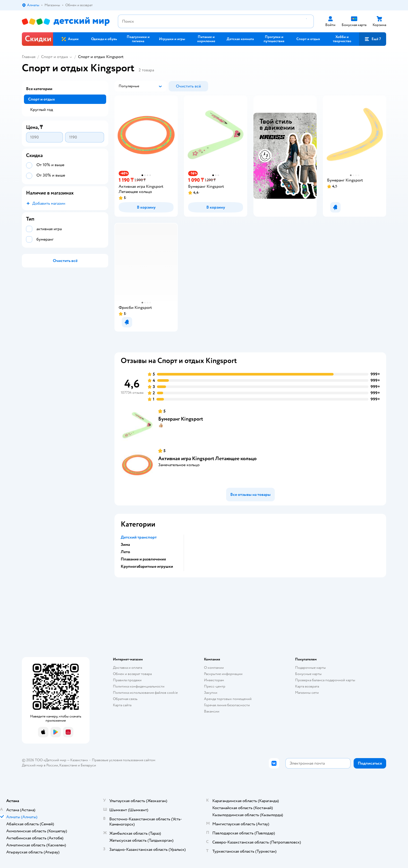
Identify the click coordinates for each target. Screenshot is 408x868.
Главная (29, 57)
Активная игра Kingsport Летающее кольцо (207, 458)
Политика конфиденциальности (139, 686)
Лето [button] (125, 552)
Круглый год (42, 110)
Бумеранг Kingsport (181, 419)
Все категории (39, 89)
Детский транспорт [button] (139, 537)
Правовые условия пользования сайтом (124, 760)
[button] (373, 39)
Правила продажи (127, 680)
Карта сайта (122, 705)
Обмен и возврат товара (132, 674)
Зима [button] (125, 545)
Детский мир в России (40, 765)
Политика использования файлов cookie (145, 693)
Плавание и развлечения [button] (143, 559)
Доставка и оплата (127, 668)
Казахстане (68, 765)
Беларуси (88, 765)
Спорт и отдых (55, 57)
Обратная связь (125, 699)
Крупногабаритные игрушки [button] (147, 566)
